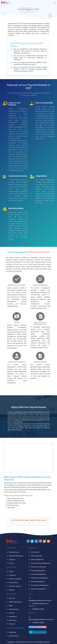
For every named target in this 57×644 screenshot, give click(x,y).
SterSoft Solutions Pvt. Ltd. (28, 642)
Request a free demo (38, 627)
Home (22, 8)
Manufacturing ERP (28, 67)
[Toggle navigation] (55, 3)
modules (27, 8)
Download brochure (40, 632)
